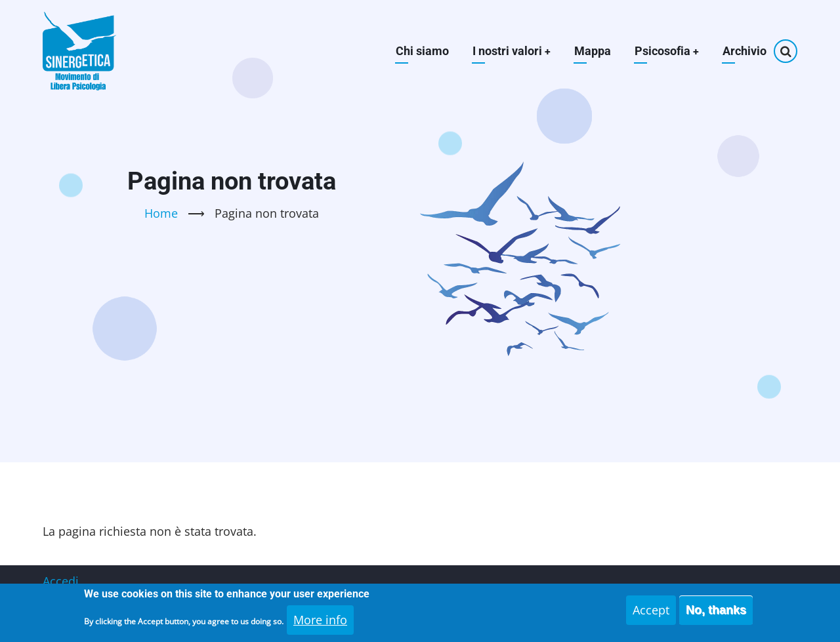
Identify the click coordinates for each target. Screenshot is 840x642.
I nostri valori (511, 51)
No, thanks (716, 614)
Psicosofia (666, 51)
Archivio (745, 51)
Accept (651, 614)
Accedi (61, 581)
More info (320, 624)
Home (161, 213)
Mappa (592, 51)
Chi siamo (421, 51)
